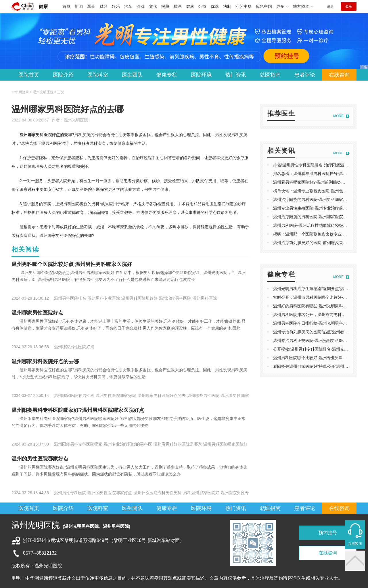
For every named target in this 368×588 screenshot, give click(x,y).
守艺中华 (244, 6)
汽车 (128, 6)
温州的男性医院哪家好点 (40, 459)
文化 (153, 6)
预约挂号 (328, 533)
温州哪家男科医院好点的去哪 (45, 361)
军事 (91, 6)
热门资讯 (236, 75)
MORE (338, 116)
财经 (103, 6)
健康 (43, 6)
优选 (215, 6)
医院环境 (201, 75)
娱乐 (116, 6)
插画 (178, 6)
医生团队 (132, 75)
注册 (330, 6)
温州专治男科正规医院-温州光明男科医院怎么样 (316, 340)
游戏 (141, 6)
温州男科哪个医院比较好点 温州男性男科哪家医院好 (72, 264)
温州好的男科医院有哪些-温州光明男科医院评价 (316, 306)
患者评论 (305, 75)
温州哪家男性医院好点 (37, 313)
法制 (227, 6)
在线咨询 (339, 75)
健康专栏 (167, 75)
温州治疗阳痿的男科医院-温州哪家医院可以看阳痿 (318, 217)
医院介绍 (63, 75)
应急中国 (264, 6)
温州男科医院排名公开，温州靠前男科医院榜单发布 (319, 315)
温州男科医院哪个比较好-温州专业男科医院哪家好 (318, 358)
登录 (349, 6)
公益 (202, 6)
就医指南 (270, 75)
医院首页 (29, 75)
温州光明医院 (76, 120)
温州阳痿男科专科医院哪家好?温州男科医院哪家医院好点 (78, 410)
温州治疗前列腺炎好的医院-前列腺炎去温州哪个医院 (320, 243)
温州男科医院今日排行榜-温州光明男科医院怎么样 (318, 323)
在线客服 (355, 544)
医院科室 (98, 75)
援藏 (165, 6)
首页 (66, 6)
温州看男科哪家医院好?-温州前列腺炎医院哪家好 (317, 182)
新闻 (79, 6)
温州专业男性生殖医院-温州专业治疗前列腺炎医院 (318, 208)
